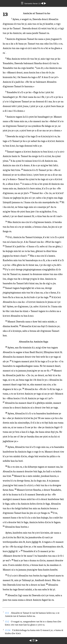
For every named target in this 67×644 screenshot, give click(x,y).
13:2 (7, 622)
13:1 (7, 613)
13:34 (8, 630)
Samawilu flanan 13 (33, 4)
